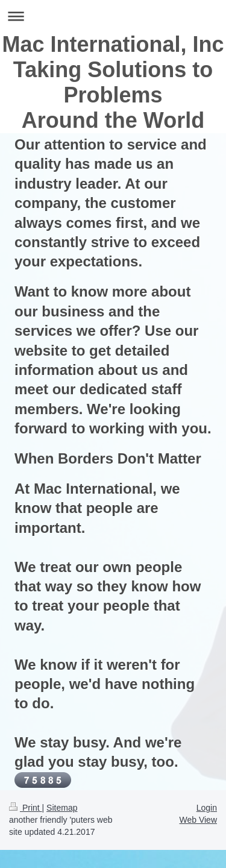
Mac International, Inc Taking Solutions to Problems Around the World (113, 82)
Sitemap (62, 808)
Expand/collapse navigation (113, 16)
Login (207, 808)
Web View (198, 820)
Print (26, 808)
